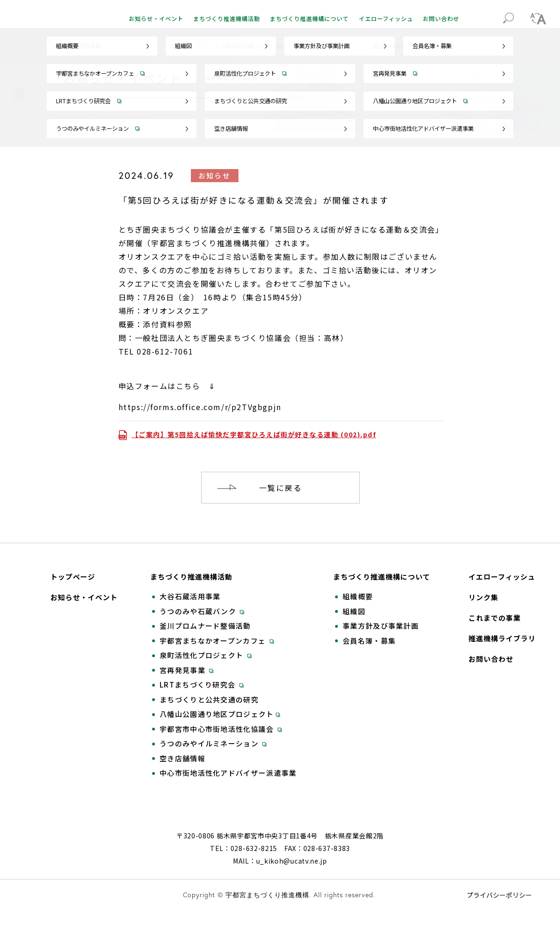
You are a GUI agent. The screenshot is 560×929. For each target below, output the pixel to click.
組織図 (354, 611)
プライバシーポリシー (499, 908)
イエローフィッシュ (386, 19)
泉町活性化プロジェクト (206, 655)
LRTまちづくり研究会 (202, 685)
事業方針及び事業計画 (381, 626)
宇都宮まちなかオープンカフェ (217, 641)
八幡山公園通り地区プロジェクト (220, 714)
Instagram (19, 94)
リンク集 (483, 597)
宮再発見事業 (186, 670)
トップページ (73, 577)
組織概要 (358, 596)
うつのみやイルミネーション (213, 744)
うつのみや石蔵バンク (202, 611)
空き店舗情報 (182, 759)
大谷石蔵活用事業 (190, 596)
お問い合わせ (441, 19)
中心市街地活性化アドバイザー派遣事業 (228, 773)
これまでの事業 (495, 618)
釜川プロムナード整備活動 (205, 626)
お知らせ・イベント (156, 19)
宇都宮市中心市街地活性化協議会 (221, 729)
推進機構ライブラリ (502, 638)
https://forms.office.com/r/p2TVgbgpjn (200, 407)
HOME (71, 117)
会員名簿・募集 (369, 641)
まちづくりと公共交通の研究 (209, 700)
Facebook (19, 59)
